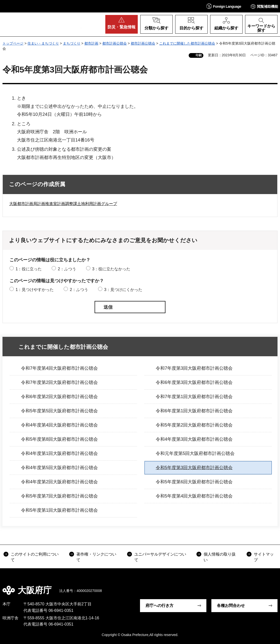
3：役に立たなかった (111, 269)
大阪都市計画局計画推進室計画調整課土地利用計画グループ (63, 204)
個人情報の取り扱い (220, 557)
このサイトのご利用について (35, 557)
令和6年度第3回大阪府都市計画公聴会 (194, 382)
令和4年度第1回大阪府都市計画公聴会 (59, 453)
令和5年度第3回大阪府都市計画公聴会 (194, 468)
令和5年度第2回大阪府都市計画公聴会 (194, 425)
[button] (224, 6)
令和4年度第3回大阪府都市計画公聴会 (194, 439)
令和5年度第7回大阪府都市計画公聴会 (59, 496)
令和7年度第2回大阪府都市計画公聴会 (59, 382)
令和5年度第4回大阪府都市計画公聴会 (194, 496)
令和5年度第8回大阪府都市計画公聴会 (59, 439)
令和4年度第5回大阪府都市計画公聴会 (59, 468)
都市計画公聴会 (115, 43)
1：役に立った (29, 269)
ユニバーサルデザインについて (160, 557)
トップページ (13, 43)
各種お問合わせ (231, 606)
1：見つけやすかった (35, 290)
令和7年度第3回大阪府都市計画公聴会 (194, 368)
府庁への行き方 (159, 606)
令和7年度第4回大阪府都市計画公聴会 (59, 368)
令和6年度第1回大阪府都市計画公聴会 (194, 411)
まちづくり (72, 43)
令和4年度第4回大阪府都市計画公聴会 (59, 425)
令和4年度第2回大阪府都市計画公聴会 (59, 482)
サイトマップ (264, 557)
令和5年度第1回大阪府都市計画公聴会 (59, 510)
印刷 (199, 55)
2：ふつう (67, 269)
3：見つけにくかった (123, 290)
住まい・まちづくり (43, 43)
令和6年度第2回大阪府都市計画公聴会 (59, 397)
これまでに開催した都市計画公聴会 (187, 43)
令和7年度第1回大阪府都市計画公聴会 (194, 397)
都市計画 (91, 43)
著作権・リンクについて (96, 557)
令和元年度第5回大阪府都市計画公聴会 (195, 453)
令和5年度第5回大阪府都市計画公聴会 (59, 411)
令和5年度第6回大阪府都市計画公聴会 (194, 482)
